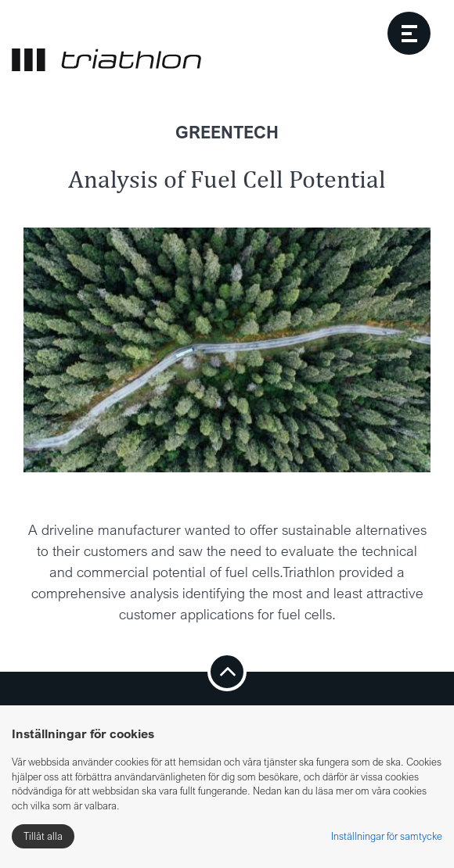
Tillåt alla (43, 836)
